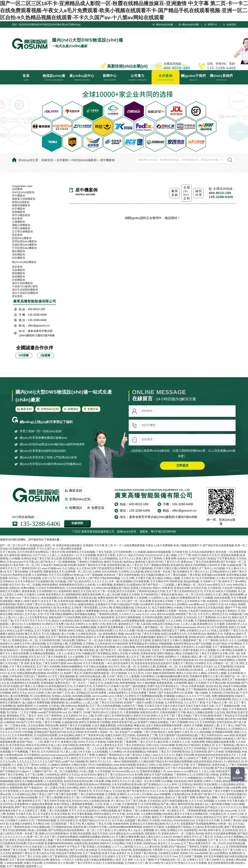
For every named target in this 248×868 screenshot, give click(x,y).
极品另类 (163, 742)
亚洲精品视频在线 (123, 608)
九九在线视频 (99, 752)
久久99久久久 (127, 614)
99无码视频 (233, 683)
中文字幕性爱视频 (82, 814)
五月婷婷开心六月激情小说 (108, 686)
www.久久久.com (146, 614)
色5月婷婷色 (237, 578)
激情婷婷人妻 (211, 725)
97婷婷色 (209, 778)
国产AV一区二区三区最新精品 (61, 771)
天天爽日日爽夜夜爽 (127, 837)
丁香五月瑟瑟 (104, 552)
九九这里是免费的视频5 (141, 637)
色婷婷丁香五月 (73, 673)
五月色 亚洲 (171, 807)
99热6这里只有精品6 (227, 771)
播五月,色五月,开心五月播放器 (42, 634)
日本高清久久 (143, 608)
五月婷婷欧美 (235, 673)
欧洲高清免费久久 (107, 630)
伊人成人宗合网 (111, 594)
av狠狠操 (9, 722)
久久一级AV (113, 761)
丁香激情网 (130, 742)
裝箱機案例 (19, 276)
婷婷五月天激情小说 (124, 660)
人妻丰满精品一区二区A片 (190, 585)
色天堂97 (121, 617)
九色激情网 (180, 683)
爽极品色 (139, 725)
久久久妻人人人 (192, 729)
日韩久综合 (152, 745)
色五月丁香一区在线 (104, 591)
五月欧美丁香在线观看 (84, 608)
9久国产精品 (219, 644)
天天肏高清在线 (87, 598)
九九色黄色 (101, 748)
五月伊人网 (105, 608)
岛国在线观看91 (118, 693)
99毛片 (223, 640)
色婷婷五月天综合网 (40, 689)
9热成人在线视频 (37, 830)
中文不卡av (171, 856)
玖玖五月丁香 (49, 601)
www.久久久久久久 (163, 755)
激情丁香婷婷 (59, 630)
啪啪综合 (26, 555)
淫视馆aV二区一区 (86, 640)
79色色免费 (68, 640)
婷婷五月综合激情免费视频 (220, 833)
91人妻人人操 (68, 752)
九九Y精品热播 (65, 578)
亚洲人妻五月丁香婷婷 (149, 558)
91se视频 (167, 781)
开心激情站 (120, 830)
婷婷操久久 (108, 837)
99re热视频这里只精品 (116, 588)
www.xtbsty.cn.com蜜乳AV (182, 771)
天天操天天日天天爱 (151, 758)
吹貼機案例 (19, 258)
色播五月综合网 (185, 755)
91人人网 (88, 716)
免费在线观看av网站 (149, 670)
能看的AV (136, 585)
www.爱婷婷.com (86, 719)
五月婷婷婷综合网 (49, 640)
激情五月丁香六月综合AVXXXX (115, 775)
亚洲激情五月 (121, 585)
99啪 (108, 781)
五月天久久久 (127, 558)
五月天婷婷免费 (122, 552)
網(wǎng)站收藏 (165, 24)
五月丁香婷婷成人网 (227, 745)
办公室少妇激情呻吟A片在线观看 (20, 683)
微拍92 (171, 719)
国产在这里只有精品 (204, 558)
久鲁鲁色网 (169, 558)
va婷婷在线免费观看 (46, 784)
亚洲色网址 (62, 850)
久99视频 (14, 558)
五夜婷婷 (231, 624)
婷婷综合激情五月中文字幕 (109, 814)
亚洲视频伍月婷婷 (135, 719)
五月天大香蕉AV (24, 581)
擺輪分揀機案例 (21, 225)
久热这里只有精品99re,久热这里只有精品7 (212, 611)
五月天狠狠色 (32, 755)
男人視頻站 (88, 824)
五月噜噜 (88, 644)
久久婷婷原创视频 (113, 863)
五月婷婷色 (215, 693)
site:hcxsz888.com (102, 696)
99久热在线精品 (208, 660)
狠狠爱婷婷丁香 (192, 640)
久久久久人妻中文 (171, 729)
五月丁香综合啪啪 (17, 572)
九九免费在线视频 (151, 814)
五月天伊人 (81, 578)
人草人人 (61, 653)
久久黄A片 (222, 578)
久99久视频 (151, 673)
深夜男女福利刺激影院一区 (99, 673)
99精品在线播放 (159, 722)
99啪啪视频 (165, 644)
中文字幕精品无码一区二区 (170, 860)
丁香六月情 (150, 732)
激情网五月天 (215, 634)
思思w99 (173, 788)
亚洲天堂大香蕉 (106, 555)
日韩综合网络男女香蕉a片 (133, 709)
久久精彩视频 (104, 585)
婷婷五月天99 (141, 716)
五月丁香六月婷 (231, 850)
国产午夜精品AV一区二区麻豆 (41, 788)
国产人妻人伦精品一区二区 (79, 709)
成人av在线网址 (218, 853)
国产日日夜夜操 (92, 680)
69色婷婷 (212, 601)
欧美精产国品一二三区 (30, 742)
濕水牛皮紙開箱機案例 (25, 290)
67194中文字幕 (73, 650)
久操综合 (90, 630)
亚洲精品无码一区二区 (25, 640)
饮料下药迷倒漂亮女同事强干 (108, 568)
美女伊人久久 (166, 843)
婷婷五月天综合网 (203, 768)
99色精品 (177, 748)
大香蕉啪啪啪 (131, 712)
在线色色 (206, 791)
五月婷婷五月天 (82, 686)
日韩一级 (234, 653)
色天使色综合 (17, 745)
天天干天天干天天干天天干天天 (32, 621)
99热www (71, 706)
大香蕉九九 (121, 696)
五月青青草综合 (38, 617)
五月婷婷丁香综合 (231, 820)
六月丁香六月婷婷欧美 (53, 657)
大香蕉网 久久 (160, 850)
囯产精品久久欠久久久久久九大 (223, 807)
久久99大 (162, 791)
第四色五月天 (220, 614)
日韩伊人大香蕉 (212, 781)
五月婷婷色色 (230, 830)
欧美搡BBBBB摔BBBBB (59, 843)
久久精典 (117, 738)
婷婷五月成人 (48, 745)
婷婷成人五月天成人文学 (29, 614)
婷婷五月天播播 (193, 725)
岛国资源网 (198, 742)
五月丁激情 (147, 860)
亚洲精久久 (123, 794)
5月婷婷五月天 (203, 663)
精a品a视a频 (191, 581)
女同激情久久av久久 (198, 630)
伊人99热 (160, 830)
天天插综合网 (39, 680)
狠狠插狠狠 (57, 702)
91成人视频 (87, 771)
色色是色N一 (69, 555)
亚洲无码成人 (220, 765)
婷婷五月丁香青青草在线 (89, 735)
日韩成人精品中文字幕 (37, 748)
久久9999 (96, 588)
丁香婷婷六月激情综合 (90, 562)
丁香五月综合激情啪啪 (13, 830)
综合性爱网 (74, 617)
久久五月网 (127, 578)
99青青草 (167, 588)
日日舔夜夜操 (58, 824)
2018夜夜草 (146, 604)
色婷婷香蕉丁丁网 (147, 735)
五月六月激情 (42, 630)
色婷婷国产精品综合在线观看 (103, 729)
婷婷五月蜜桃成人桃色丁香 (141, 840)
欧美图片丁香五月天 (232, 630)
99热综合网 (51, 725)
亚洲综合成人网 (173, 758)
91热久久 (45, 765)
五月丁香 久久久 (217, 840)
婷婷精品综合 (42, 758)
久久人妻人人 (216, 847)
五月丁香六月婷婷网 (48, 666)
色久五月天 (172, 824)
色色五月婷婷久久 (160, 748)
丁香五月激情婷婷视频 (67, 840)
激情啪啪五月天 (16, 716)
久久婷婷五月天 (202, 699)
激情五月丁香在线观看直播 (172, 637)
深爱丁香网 (188, 797)
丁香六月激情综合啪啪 (145, 811)
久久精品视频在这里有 (231, 784)
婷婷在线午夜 (215, 811)
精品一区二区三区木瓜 (191, 594)
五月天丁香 (139, 689)
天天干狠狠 (30, 712)
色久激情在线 (12, 555)
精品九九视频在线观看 (200, 712)
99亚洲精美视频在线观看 (207, 738)
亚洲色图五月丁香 (104, 788)
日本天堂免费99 (121, 784)
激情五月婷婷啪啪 (195, 565)
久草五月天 (6, 797)
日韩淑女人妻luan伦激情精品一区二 (72, 748)
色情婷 (10, 814)
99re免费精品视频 (85, 627)
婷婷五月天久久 (121, 781)
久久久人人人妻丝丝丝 (147, 847)
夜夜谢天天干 (97, 601)
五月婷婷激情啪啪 (236, 847)
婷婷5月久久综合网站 (112, 843)
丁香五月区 (48, 850)
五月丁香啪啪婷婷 (196, 689)
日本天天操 (84, 752)
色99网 (59, 650)
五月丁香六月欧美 (136, 801)
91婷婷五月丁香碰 (125, 611)
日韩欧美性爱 (114, 742)
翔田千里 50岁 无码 (37, 670)
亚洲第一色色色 (177, 611)
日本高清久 (187, 647)
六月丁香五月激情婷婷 (139, 568)
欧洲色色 (136, 748)
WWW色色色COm (184, 820)
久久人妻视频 (131, 676)
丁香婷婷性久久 (183, 775)
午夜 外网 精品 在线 (112, 758)
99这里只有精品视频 (234, 686)
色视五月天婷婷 (130, 594)
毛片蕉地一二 (14, 712)
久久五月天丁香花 (194, 702)
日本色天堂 (190, 608)
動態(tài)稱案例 (21, 202)
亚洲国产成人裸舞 (206, 797)
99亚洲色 (89, 650)
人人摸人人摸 (90, 702)
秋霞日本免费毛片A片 (174, 634)
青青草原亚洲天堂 (122, 722)
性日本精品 (63, 608)
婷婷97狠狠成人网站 (169, 653)
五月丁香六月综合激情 (178, 768)
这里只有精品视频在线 (175, 801)
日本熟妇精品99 (13, 755)
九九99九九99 (235, 814)
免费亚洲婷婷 (105, 598)
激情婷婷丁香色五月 (23, 853)
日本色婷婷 (35, 572)
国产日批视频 (203, 644)
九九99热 (220, 801)
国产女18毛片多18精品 (83, 850)
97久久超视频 (208, 650)
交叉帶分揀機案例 (22, 232)
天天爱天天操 (143, 578)
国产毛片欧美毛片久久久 (141, 791)
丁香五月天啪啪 (51, 722)
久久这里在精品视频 (62, 817)
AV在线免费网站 (150, 729)
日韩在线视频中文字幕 (173, 712)
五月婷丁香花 (115, 676)
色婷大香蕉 (105, 640)
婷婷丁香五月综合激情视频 (30, 807)
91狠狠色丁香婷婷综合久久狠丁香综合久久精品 (123, 755)
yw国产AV (68, 761)
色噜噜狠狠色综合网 (37, 860)
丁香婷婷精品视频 (45, 820)
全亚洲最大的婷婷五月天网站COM (29, 824)
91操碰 (231, 565)
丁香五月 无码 (34, 716)
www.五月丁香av (184, 843)
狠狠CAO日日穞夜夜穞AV (54, 833)
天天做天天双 (23, 814)
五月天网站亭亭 (159, 581)
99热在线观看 (222, 598)
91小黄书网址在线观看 (230, 650)
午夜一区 (165, 811)
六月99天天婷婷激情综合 (50, 588)
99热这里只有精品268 (69, 853)
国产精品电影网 (124, 598)
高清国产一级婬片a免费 (137, 702)
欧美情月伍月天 (156, 719)
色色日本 (112, 624)
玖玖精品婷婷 (120, 644)
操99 (145, 748)
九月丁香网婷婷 (207, 617)
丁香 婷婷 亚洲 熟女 (30, 663)
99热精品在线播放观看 (20, 784)
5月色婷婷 (69, 719)
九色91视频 (238, 804)
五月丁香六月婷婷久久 (211, 860)
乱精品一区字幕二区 (38, 719)
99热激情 (152, 752)
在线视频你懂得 (141, 778)
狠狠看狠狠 (134, 617)
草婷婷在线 (176, 581)
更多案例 (17, 218)
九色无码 (219, 712)
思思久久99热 (14, 594)
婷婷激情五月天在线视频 (80, 552)
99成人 (215, 630)
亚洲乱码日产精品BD (188, 745)
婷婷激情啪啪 (128, 683)
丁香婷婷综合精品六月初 (151, 591)
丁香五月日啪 (104, 824)
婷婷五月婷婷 (82, 621)
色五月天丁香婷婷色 (57, 637)
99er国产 (21, 722)
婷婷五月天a (19, 693)
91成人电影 (221, 709)
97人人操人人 (20, 617)
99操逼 (214, 775)
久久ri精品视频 (202, 732)
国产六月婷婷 (216, 752)
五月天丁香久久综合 (29, 856)
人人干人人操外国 (122, 847)
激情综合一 (56, 860)
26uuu (116, 850)
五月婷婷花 (214, 588)
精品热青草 (108, 617)
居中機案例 (107, 160)
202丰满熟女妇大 (119, 833)
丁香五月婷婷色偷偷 (128, 575)
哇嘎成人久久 (140, 856)
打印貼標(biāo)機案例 (24, 248)
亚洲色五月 (208, 745)
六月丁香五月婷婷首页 (22, 666)
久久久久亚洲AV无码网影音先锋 (176, 840)
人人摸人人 (53, 555)
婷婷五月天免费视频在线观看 (145, 696)
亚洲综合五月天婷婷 (141, 824)
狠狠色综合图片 (149, 712)
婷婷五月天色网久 (10, 591)
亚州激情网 (131, 758)
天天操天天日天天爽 (207, 820)
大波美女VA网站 (217, 670)
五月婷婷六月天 (214, 604)
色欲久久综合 (120, 640)
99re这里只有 (132, 634)
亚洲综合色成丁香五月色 (35, 558)
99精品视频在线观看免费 (220, 742)
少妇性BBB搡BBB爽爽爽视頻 (125, 827)
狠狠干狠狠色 (30, 778)
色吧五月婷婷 (73, 647)
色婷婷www (150, 843)
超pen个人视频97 (32, 771)
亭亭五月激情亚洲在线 (174, 680)
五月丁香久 (227, 725)
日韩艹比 (72, 581)
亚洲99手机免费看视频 (111, 627)
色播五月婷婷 (113, 735)
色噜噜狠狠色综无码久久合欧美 (77, 585)
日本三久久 (48, 578)
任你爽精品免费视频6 (42, 653)
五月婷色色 (215, 850)
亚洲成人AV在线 (61, 696)
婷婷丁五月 (63, 693)
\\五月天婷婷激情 (205, 578)
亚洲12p (78, 575)
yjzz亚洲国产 (141, 722)
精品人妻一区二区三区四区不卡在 (211, 657)
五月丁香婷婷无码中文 (27, 568)
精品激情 (159, 824)
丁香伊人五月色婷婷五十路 (190, 601)
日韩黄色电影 (197, 686)
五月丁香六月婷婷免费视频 (105, 706)
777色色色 (100, 817)
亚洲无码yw (79, 670)
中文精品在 (156, 807)
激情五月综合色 (113, 562)
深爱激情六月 (152, 833)
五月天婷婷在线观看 (18, 660)
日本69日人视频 (217, 673)
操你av (51, 604)
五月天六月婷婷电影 (195, 748)
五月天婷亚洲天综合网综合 (32, 552)
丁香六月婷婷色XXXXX (17, 847)
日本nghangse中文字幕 (20, 562)
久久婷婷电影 (40, 575)
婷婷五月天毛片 (210, 555)
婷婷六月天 (86, 788)
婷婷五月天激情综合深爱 (155, 738)
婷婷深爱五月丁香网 (173, 630)
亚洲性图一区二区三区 (78, 572)
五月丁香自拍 (8, 552)
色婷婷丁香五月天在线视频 (75, 725)
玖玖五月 (34, 657)
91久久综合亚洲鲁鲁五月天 (95, 660)
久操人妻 (112, 689)
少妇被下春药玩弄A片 (95, 712)
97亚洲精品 (235, 644)
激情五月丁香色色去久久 (217, 729)
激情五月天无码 (82, 591)
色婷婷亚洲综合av (184, 644)
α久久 (99, 745)
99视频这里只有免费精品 (96, 653)
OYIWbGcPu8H (84, 778)
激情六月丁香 (173, 797)
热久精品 (157, 578)
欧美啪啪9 (126, 581)
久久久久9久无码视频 (201, 801)
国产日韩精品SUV (10, 771)
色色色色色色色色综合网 (78, 781)
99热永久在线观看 (226, 591)
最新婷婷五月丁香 (129, 624)
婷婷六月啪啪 (22, 699)
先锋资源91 (21, 647)
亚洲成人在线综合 (141, 588)
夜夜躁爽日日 (205, 624)
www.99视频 (25, 758)
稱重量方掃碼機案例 (24, 199)
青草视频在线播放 (85, 614)
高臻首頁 (47, 160)
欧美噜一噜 (192, 693)
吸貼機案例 (19, 251)
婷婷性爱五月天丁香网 (81, 755)
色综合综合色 (214, 686)
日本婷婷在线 (66, 601)
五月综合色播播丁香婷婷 (143, 693)
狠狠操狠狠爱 (129, 761)
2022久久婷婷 (36, 693)
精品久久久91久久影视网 (105, 621)
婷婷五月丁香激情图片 (235, 680)
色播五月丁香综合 (183, 663)
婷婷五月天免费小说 (57, 624)
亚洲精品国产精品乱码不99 (50, 732)
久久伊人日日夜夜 (142, 794)
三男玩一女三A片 (116, 601)
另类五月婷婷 (134, 843)
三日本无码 (142, 807)
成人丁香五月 (134, 565)
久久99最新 (139, 552)
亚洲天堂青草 (144, 660)
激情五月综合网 (18, 689)
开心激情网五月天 (10, 729)
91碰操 (203, 693)
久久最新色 (16, 627)
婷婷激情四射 (8, 604)
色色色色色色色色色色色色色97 (153, 663)
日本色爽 (99, 781)
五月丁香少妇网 (34, 775)
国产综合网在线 (84, 817)
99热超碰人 (229, 738)
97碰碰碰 (169, 696)
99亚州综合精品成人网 (92, 676)
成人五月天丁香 (135, 657)
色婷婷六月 (186, 853)
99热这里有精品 (202, 761)
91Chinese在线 (120, 771)
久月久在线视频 (86, 555)
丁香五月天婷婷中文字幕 (213, 653)
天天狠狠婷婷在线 (61, 827)
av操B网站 (207, 709)
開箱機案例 (19, 273)
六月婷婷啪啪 (88, 797)
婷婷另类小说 (14, 738)
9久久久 (106, 820)
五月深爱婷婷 (44, 591)
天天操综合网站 (212, 680)
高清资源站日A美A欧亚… (191, 670)
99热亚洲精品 (226, 660)
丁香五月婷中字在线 (53, 801)
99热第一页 (225, 824)
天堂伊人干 (158, 650)
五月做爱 (219, 624)
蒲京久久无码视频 (39, 647)
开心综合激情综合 (40, 696)
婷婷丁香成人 (39, 794)
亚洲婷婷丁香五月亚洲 (13, 850)
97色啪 (178, 608)
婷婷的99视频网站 (71, 666)
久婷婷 (96, 572)
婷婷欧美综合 (197, 637)
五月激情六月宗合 (66, 604)
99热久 (156, 588)
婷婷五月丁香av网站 (234, 581)
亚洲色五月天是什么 (205, 666)
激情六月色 (99, 624)
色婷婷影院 (190, 830)
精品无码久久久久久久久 (93, 581)
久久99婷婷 (40, 706)
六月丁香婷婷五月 (81, 791)
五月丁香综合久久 (95, 657)
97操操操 (121, 673)
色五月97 (14, 585)
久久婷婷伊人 (156, 598)
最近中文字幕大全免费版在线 (191, 814)
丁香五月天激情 (151, 634)
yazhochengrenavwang (54, 755)
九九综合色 (119, 791)
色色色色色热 (22, 680)
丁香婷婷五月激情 (197, 847)
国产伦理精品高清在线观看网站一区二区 (72, 830)
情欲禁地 (231, 712)
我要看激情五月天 (54, 572)
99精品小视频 (172, 578)
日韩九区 (29, 676)
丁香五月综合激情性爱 (206, 562)
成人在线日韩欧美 (68, 745)
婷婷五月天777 (177, 778)
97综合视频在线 (40, 827)
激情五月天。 (179, 811)
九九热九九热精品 (56, 660)
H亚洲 (139, 630)
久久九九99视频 (238, 640)
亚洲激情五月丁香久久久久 (192, 572)
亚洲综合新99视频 (104, 647)
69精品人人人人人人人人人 (39, 627)
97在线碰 (158, 702)
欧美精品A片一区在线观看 (19, 650)
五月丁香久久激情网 (50, 797)
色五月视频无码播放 (152, 575)
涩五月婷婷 (128, 735)
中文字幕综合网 (216, 683)
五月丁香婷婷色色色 (18, 827)
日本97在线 (34, 722)
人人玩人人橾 (206, 771)
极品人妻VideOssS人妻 (110, 719)
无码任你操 (133, 814)
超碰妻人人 (195, 680)
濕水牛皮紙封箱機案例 (25, 293)
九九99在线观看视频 (78, 588)
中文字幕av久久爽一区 (219, 702)
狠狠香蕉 (83, 706)
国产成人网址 (168, 804)
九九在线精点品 (21, 794)
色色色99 (109, 575)
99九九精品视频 (125, 647)
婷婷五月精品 (76, 630)
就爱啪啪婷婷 (73, 594)
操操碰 (23, 657)
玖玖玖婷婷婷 (109, 572)
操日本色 (230, 719)
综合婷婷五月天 (90, 840)
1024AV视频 (167, 745)
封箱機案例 (19, 280)
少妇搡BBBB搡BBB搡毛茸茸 (172, 676)
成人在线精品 (42, 768)
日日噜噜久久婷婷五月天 (19, 820)
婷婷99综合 (153, 680)
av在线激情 (137, 833)
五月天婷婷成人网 (57, 644)
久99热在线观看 (13, 863)
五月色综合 (154, 801)
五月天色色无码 (111, 680)
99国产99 (240, 725)
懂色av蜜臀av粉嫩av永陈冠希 (77, 699)
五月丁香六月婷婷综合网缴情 (61, 837)
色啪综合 (14, 588)
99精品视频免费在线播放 (31, 673)
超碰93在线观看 (155, 621)
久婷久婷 (50, 693)
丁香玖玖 (34, 752)
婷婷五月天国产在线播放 (158, 775)
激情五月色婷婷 (173, 617)
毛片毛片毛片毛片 (106, 709)
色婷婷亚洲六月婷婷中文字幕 (90, 827)
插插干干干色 (233, 608)
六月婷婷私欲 (52, 775)
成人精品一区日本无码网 (146, 781)
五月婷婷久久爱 (146, 666)
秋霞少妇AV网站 (69, 788)
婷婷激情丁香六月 (186, 614)
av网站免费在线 (215, 637)
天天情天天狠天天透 (165, 568)
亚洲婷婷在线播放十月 (153, 771)
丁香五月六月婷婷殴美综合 (174, 752)
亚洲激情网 (70, 598)
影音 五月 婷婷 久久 (128, 860)
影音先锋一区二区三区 (26, 565)
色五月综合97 (74, 801)
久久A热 (175, 850)
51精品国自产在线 (128, 604)
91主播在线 (60, 689)
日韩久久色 (155, 765)
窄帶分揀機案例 (21, 228)
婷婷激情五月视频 (14, 719)
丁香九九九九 (204, 788)
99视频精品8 (195, 778)
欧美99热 (137, 784)
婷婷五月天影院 (151, 820)
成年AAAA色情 (166, 614)
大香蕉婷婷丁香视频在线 (120, 807)
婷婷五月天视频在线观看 (29, 781)
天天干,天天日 (77, 811)
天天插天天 (187, 578)
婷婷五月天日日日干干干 (85, 758)
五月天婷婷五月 (72, 716)
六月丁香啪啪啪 (93, 575)
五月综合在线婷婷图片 (202, 552)
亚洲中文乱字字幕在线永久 (163, 686)
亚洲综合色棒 (182, 588)
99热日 (4, 788)
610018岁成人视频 (42, 840)
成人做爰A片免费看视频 (85, 611)
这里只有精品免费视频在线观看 (164, 725)
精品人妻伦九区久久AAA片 (156, 837)
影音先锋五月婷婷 (162, 601)
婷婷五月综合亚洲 (19, 840)
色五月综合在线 (141, 650)
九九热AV (198, 827)
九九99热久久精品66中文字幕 (31, 817)
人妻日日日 (16, 624)
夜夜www (186, 562)
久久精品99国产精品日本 (153, 761)
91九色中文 (224, 617)
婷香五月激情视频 (97, 670)
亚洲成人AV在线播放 (98, 847)
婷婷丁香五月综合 (119, 748)
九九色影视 (137, 572)
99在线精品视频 (81, 696)
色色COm (15, 598)
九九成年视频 (203, 647)
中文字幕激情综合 (60, 670)
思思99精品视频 (170, 647)
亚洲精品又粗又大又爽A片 (167, 640)
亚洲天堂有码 (224, 722)
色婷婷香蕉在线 (116, 565)
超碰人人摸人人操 (107, 797)
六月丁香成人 (105, 830)
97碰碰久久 (126, 797)
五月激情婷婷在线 (186, 719)
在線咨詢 (231, 24)
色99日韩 (126, 850)
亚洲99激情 (7, 807)
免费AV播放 (28, 588)
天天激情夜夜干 (131, 804)
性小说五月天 (169, 863)
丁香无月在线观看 (30, 578)
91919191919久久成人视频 (161, 555)
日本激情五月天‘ (60, 758)
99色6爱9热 (40, 791)
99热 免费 (211, 696)
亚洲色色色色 (148, 653)
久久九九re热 (8, 761)
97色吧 (35, 699)
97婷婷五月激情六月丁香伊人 (195, 568)
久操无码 (146, 624)
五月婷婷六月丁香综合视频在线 (66, 729)
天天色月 (209, 591)
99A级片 (178, 837)
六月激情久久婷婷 (34, 594)
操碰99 (127, 650)
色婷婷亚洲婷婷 (115, 657)
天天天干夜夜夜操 (93, 663)
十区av (184, 686)
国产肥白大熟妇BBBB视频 (104, 578)
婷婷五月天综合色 (17, 637)
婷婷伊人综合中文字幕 (176, 765)
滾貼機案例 (19, 254)
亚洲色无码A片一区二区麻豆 (178, 833)
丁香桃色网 (34, 850)
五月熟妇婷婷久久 (220, 572)
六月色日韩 (125, 689)
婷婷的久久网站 (70, 765)
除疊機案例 (19, 212)
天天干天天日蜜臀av (60, 575)
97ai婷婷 (134, 653)
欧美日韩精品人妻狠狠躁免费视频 (74, 804)
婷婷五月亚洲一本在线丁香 (160, 572)
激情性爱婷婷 (25, 706)
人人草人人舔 (188, 624)
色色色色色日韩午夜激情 (188, 781)
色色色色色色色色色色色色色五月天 (216, 755)
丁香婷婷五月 (187, 788)
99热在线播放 (125, 725)
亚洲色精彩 (47, 683)
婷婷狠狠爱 (73, 738)
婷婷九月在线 (120, 653)
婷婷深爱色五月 (55, 594)
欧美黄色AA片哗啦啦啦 (97, 784)
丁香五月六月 (172, 562)
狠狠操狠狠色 (226, 696)
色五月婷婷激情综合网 (221, 863)
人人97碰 (115, 804)
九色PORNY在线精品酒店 (149, 797)
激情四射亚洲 (185, 804)
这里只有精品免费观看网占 (99, 860)
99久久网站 (200, 673)
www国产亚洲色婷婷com (52, 712)
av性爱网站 (130, 670)
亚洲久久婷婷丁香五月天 (31, 604)
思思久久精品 (169, 709)
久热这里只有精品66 (234, 588)
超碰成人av (201, 804)
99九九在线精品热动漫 (96, 801)
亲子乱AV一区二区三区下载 (111, 699)
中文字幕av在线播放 (95, 666)
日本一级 (114, 581)
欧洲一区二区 (35, 837)
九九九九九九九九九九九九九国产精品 (38, 761)
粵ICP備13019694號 (163, 532)
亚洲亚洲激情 (136, 699)
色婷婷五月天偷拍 (153, 827)
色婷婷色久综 (48, 608)
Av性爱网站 (147, 676)
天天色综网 (185, 666)
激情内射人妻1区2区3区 (149, 562)
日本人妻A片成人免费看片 (152, 611)
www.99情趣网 (162, 794)
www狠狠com (196, 604)
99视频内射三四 (238, 614)
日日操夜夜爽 (141, 581)
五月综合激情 (36, 725)
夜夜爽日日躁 (69, 742)
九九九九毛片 (135, 673)
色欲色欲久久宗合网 (44, 847)
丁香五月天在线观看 (230, 797)
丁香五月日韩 (57, 552)
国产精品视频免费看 (51, 709)
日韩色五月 (115, 712)
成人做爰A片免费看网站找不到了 (184, 598)
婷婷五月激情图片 (10, 702)
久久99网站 (115, 752)
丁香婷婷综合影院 (107, 614)
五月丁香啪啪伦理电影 (156, 565)
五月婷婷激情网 (221, 699)
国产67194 (57, 768)
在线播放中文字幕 (106, 604)
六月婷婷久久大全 (179, 742)
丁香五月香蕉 (25, 768)
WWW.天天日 (86, 742)
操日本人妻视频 (45, 650)
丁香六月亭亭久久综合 (88, 863)
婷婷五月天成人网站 (217, 594)
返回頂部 (238, 778)
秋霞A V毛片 (88, 765)
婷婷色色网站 (50, 585)
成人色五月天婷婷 (189, 709)
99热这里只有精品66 (135, 768)
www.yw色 (231, 811)
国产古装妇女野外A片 (171, 693)
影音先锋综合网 (214, 827)
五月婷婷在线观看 (152, 617)
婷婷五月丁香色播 (174, 689)
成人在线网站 (73, 702)
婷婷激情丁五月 (162, 660)
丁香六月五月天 (147, 742)
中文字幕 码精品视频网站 (59, 614)
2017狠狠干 (74, 712)
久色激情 (100, 742)
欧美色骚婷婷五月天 (60, 686)
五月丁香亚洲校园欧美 (65, 676)
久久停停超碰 (102, 771)
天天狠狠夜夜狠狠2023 (208, 621)
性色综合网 (115, 670)
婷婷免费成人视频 (113, 634)
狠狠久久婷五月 (183, 732)
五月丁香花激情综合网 (221, 758)
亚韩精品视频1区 (236, 794)
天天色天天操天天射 (36, 611)
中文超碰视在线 (44, 581)
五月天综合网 (133, 627)
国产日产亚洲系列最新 (69, 680)
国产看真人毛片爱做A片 (34, 686)
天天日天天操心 (102, 791)
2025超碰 (219, 568)
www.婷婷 (229, 735)
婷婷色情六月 (87, 745)
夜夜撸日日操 (221, 788)
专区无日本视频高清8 (216, 856)
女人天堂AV (83, 568)
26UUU (201, 627)
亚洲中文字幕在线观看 (194, 850)
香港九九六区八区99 (157, 699)
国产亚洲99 (124, 811)
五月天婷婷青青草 (22, 735)
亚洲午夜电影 (190, 650)
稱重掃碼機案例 (21, 205)
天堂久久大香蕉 (73, 860)
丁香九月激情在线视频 (91, 794)
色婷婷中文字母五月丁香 (71, 847)
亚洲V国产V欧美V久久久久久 (208, 794)
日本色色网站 (66, 735)
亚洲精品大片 (175, 830)
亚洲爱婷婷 (235, 853)
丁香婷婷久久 (43, 676)
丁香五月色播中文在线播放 (228, 791)
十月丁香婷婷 (210, 640)
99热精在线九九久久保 (154, 788)
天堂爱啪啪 (75, 644)
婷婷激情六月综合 (192, 817)
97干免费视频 (20, 752)
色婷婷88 (59, 738)
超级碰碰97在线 (130, 729)
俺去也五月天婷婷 (140, 640)
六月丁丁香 (184, 555)
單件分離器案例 (21, 215)
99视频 (208, 598)
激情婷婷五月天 (31, 801)
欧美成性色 (177, 565)
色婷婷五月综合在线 (133, 680)
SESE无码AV (88, 775)
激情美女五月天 (113, 745)
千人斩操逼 (183, 657)
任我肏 (146, 817)
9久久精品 (231, 604)
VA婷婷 (219, 719)
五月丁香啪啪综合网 (228, 706)
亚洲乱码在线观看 (80, 833)
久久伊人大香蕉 (16, 670)
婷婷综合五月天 (91, 617)
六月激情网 (10, 758)
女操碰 (4, 585)
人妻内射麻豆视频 (219, 804)
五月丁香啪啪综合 (200, 765)
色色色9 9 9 (184, 558)
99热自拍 (238, 585)
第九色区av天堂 (45, 853)
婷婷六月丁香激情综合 (55, 856)
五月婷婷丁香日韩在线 (144, 853)
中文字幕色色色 (226, 558)
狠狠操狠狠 (69, 562)
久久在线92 (16, 748)
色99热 (200, 833)
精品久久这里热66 (62, 621)
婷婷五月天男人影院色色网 (30, 644)
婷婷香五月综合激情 (205, 784)
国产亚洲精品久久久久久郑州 (160, 784)
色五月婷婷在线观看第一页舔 (56, 778)
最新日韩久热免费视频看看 (184, 791)
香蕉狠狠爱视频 (197, 811)
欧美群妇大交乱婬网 (219, 689)
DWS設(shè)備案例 (84, 160)
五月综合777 (215, 748)
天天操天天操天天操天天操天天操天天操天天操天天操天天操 (179, 706)
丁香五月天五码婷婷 (111, 702)
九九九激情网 (75, 657)
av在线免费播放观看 (133, 621)
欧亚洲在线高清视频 (128, 788)
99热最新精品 (104, 765)
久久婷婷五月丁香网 (195, 758)
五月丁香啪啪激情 (223, 647)
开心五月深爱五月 (43, 814)
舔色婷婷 (94, 843)
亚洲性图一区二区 (167, 666)
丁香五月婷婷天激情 (54, 663)
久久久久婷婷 (173, 621)
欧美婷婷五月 (154, 689)
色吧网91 (170, 657)
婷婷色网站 (31, 709)
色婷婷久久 (6, 644)
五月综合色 (190, 617)
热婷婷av (129, 562)
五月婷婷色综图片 (122, 716)
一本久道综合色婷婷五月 (119, 663)
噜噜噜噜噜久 (174, 650)
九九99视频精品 (108, 558)
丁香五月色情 (90, 558)
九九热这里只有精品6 (191, 807)
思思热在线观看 (230, 555)
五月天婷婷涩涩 (50, 752)
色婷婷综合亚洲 (21, 575)
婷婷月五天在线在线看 (210, 608)
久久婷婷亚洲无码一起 (88, 634)
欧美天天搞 (109, 853)
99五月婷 (240, 758)
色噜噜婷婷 (16, 788)
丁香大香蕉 (194, 575)
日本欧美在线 (231, 693)
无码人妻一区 (128, 666)
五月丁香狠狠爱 (16, 866)
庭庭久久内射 (55, 807)
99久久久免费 (126, 630)
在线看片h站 (111, 683)
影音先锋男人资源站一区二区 (101, 732)
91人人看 (5, 617)
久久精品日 (100, 778)
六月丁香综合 (131, 738)
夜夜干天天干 (52, 742)
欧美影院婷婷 (167, 673)
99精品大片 (156, 856)
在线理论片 (93, 811)
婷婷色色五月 (235, 761)
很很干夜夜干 (32, 601)
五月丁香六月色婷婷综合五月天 (184, 591)
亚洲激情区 (169, 670)
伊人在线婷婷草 (62, 591)
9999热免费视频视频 (148, 647)
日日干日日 (39, 555)
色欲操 (4, 689)
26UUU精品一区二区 (80, 689)
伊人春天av (117, 801)
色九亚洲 (56, 558)
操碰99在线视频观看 (159, 552)
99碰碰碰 (201, 840)
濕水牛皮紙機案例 (22, 283)
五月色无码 (104, 850)
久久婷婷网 (140, 598)
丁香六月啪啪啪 (238, 765)
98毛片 (196, 555)
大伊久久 (121, 555)
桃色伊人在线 (165, 732)
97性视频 (27, 732)
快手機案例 (19, 209)
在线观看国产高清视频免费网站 (198, 824)
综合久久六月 (239, 699)
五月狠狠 (110, 794)
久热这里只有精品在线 (54, 565)
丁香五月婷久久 (31, 598)
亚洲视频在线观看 (222, 732)
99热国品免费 (159, 778)
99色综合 (166, 820)
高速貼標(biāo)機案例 (24, 245)
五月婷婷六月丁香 (210, 581)
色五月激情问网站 (162, 608)
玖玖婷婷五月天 (98, 856)
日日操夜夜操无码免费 (13, 843)
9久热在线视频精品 (134, 752)
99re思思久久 (55, 673)
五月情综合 (186, 784)
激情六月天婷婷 (197, 683)
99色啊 (72, 565)
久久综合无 (26, 791)
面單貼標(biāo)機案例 (24, 241)
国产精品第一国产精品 (77, 807)
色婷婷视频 (57, 647)
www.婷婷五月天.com (219, 585)
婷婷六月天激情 (155, 657)
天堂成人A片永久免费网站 (229, 837)
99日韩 (202, 830)
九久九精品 (68, 568)
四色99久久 (220, 761)
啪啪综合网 (81, 601)
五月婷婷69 (50, 863)
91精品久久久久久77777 (190, 696)
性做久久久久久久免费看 (192, 863)
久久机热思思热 (53, 781)
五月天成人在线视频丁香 (126, 820)
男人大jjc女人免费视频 (141, 830)
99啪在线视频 (109, 811)
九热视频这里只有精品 (178, 827)
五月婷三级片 (102, 716)
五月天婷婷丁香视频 (190, 856)
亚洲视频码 (98, 807)
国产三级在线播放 (136, 686)
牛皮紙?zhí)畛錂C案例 (25, 286)
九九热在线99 (103, 644)
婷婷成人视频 (36, 637)
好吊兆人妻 (107, 611)
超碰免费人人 (34, 866)
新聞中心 (213, 24)
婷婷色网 (73, 660)
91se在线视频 (152, 630)
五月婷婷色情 (199, 752)
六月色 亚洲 (102, 804)
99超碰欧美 (82, 761)
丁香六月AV (223, 778)
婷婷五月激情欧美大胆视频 (94, 722)
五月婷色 (124, 572)
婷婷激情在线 (230, 781)
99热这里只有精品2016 (165, 624)
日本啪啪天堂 (190, 653)
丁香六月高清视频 (57, 811)
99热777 (28, 738)
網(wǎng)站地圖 (191, 24)
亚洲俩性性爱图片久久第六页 (206, 676)
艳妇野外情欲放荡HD (185, 660)
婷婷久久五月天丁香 (162, 716)
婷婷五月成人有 (44, 738)
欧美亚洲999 (77, 637)
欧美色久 (142, 765)
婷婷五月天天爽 (95, 637)
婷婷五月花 (32, 745)
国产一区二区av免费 (139, 601)
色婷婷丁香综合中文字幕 (92, 565)
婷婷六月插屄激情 (59, 791)
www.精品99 (74, 663)
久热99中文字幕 (216, 565)
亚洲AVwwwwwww (185, 627)
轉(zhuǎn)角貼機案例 (24, 262)
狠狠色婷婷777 (57, 617)
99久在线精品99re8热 (35, 729)
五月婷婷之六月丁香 (136, 863)
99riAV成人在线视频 (112, 840)
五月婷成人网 (56, 706)
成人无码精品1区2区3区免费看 (89, 693)
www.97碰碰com (51, 568)
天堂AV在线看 (35, 843)
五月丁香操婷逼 (92, 853)
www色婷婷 (201, 853)
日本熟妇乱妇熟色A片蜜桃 (95, 738)
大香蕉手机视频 (237, 840)
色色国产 (125, 732)
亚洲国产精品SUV (89, 820)
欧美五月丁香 (71, 797)
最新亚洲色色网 (91, 594)
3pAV (51, 680)
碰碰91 (56, 765)
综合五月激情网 (50, 699)
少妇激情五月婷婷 (168, 853)
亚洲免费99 (21, 804)
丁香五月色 (74, 824)
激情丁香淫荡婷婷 (234, 827)
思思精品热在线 (72, 558)
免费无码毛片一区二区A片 (70, 683)
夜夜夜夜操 (29, 591)
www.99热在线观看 (124, 765)
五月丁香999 (31, 765)
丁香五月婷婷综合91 (210, 735)
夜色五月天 (38, 660)
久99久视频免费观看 (104, 725)
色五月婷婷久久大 (80, 624)
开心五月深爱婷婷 (217, 627)
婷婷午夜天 (214, 830)
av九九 (135, 771)
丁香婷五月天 (95, 683)
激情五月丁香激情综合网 (166, 817)
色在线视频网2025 (52, 598)
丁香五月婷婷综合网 (71, 784)
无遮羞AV (229, 634)
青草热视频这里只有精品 (143, 644)
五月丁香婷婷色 (53, 716)
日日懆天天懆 (199, 588)
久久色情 (17, 765)
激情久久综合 (184, 673)
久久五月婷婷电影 (205, 722)
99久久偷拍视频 (146, 683)
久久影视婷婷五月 (34, 624)
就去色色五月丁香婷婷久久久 (124, 817)
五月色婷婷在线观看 (45, 735)
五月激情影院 (225, 666)
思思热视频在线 (142, 850)
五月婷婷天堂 (180, 552)
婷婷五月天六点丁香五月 (198, 837)
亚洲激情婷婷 (156, 768)
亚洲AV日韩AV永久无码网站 (171, 604)
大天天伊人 (204, 614)
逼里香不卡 (123, 853)
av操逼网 (235, 788)
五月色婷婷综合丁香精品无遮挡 (159, 594)
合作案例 (62, 160)
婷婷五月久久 (97, 761)
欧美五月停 (74, 653)
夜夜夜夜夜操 (164, 683)
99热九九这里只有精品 (20, 630)
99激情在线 (80, 843)
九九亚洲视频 (206, 719)
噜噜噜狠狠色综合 (116, 637)
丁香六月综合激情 (203, 716)
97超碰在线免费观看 (41, 804)
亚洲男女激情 (227, 775)
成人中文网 (68, 634)
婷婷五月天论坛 (70, 775)
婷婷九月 (234, 627)
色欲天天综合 (136, 555)
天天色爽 (188, 621)
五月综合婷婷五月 (67, 820)
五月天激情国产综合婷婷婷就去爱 (178, 735)
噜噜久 (19, 601)
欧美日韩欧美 (62, 814)
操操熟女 (87, 647)
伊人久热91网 (66, 863)
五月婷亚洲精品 (150, 804)
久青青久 (192, 860)
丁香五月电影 (183, 716)
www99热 (155, 709)
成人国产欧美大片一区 (48, 562)
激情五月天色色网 (60, 611)
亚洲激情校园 (232, 752)
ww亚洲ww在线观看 (26, 797)
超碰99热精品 (86, 604)
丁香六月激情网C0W (181, 722)
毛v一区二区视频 (31, 585)
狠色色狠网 (237, 594)
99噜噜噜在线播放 (90, 837)
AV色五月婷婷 (75, 732)
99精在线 (56, 719)
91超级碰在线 (70, 722)
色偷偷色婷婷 (121, 824)
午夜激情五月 (218, 814)
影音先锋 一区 (224, 552)
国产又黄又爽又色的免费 (62, 794)
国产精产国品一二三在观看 (158, 585)
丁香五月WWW (65, 627)
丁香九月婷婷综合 (134, 745)
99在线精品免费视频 (180, 761)
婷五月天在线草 (126, 591)
